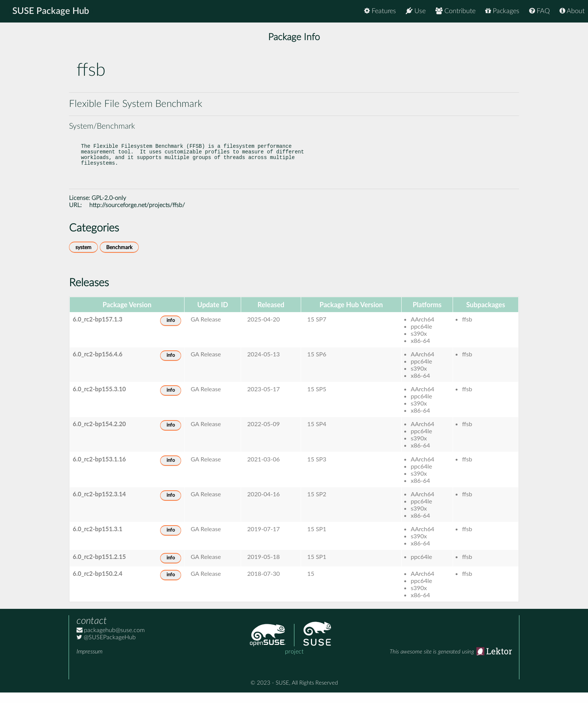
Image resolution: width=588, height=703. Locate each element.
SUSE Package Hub (51, 11)
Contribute (455, 11)
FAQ (539, 11)
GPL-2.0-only (109, 209)
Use (416, 11)
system (83, 258)
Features (380, 11)
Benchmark (119, 258)
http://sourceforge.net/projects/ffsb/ (137, 216)
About (572, 11)
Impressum (89, 662)
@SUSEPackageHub (106, 648)
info (171, 331)
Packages (502, 11)
